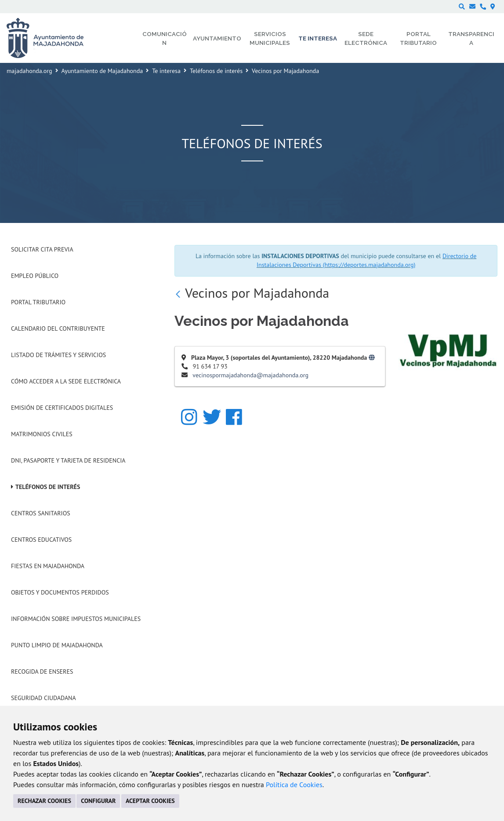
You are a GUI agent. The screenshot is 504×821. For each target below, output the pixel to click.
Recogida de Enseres (42, 671)
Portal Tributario (38, 302)
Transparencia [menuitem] (471, 38)
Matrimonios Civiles (42, 434)
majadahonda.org (29, 71)
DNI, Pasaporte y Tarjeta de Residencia (68, 460)
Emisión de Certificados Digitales (62, 408)
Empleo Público (35, 276)
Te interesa (166, 71)
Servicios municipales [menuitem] (270, 38)
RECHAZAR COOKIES (44, 801)
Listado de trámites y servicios (58, 355)
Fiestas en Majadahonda (48, 566)
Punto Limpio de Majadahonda (57, 645)
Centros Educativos (41, 540)
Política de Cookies (294, 785)
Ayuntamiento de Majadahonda (102, 71)
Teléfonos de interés (216, 71)
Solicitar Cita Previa (42, 249)
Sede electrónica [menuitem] (366, 38)
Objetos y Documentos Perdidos (60, 592)
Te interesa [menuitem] (318, 38)
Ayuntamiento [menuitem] (217, 38)
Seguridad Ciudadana (44, 698)
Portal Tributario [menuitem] (418, 38)
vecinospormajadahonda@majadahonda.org (250, 375)
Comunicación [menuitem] (165, 38)
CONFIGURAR (98, 801)
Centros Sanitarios (41, 513)
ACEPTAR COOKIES (150, 801)
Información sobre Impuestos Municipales (76, 619)
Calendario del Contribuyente (58, 328)
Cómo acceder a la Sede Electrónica (66, 381)
